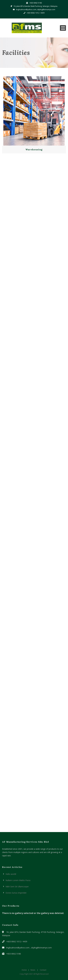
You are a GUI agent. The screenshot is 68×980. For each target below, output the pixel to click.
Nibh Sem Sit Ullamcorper (17, 887)
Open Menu (63, 28)
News (33, 970)
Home (24, 970)
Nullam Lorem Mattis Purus (18, 880)
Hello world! (11, 874)
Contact (43, 970)
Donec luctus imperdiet (16, 893)
